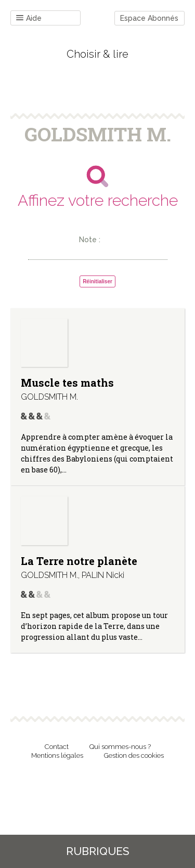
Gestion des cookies (134, 755)
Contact (57, 747)
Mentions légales (57, 755)
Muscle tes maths (67, 383)
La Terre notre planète (79, 561)
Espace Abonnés (149, 18)
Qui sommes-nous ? (120, 747)
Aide (29, 18)
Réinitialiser (97, 281)
